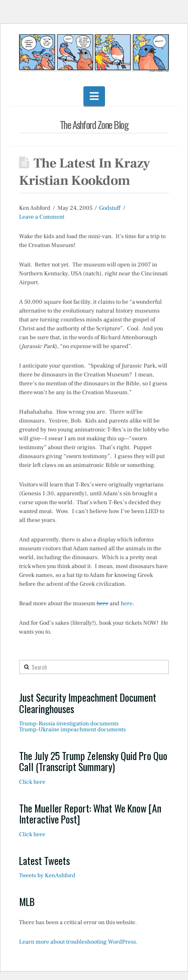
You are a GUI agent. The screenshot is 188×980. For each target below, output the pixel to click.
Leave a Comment (42, 217)
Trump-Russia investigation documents (69, 724)
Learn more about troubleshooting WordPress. (78, 942)
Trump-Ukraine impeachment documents (72, 730)
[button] (94, 96)
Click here (32, 782)
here (102, 604)
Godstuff (110, 208)
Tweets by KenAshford (47, 876)
